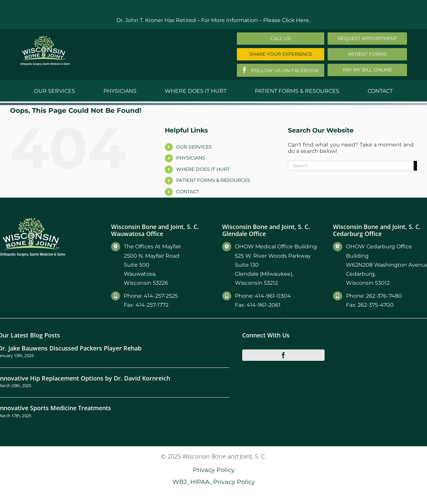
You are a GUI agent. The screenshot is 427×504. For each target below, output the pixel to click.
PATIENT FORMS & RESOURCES (213, 180)
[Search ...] (351, 166)
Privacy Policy (214, 470)
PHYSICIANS (191, 158)
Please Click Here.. (287, 20)
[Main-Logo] (45, 38)
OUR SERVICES (194, 147)
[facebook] (284, 355)
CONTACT (188, 192)
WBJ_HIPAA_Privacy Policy (214, 482)
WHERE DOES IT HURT (203, 169)
